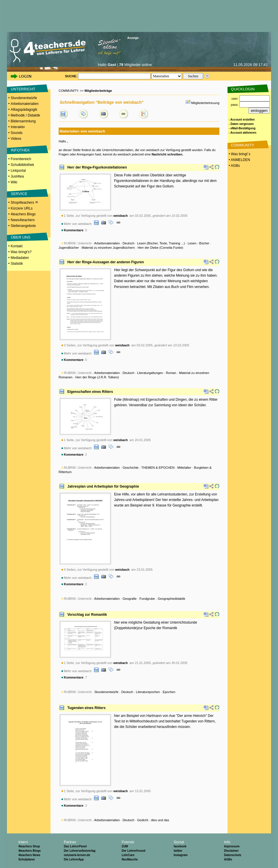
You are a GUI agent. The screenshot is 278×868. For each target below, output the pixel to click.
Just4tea (17, 176)
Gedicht (143, 820)
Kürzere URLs (22, 208)
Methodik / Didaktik (25, 115)
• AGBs (234, 166)
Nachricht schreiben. (167, 154)
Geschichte (130, 468)
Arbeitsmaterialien (25, 104)
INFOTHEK (20, 150)
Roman (171, 373)
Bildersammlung (23, 121)
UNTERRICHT (23, 89)
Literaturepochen (148, 692)
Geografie (129, 599)
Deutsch (128, 243)
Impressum (232, 846)
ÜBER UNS (20, 237)
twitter (178, 851)
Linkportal (18, 171)
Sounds (17, 133)
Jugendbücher (69, 248)
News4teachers (23, 220)
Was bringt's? (21, 252)
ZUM (125, 846)
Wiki (14, 182)
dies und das (160, 820)
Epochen (169, 692)
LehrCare (128, 855)
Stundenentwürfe (24, 98)
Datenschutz (233, 855)
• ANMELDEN (239, 160)
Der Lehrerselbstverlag (80, 851)
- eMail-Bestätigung (242, 128)
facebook (180, 846)
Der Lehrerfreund (133, 851)
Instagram (180, 855)
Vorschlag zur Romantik (87, 615)
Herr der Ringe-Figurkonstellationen (97, 167)
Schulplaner (27, 859)
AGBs (228, 859)
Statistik (17, 264)
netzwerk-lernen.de (77, 855)
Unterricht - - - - (132, 599)
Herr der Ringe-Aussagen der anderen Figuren (106, 262)
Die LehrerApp (74, 859)
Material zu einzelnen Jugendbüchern (108, 248)
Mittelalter (184, 468)
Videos (16, 139)
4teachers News (29, 855)
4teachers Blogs (23, 214)
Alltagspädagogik (24, 110)
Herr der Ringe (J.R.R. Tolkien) (97, 377)
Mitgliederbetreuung (205, 103)
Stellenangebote (23, 226)
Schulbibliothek (22, 165)
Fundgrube (147, 599)
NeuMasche (130, 859)
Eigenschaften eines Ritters (90, 392)
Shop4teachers (24, 203)
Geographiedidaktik (172, 599)
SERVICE (19, 194)
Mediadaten (20, 258)
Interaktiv (18, 127)
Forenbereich (21, 159)
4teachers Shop (29, 846)
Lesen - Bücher (199, 243)
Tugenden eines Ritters (86, 708)
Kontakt (17, 246)
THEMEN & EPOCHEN (158, 468)
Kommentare (74, 230)
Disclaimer (231, 851)
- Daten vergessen (241, 124)
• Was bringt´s (239, 154)
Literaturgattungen (150, 373)
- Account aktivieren (242, 133)
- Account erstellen (242, 120)
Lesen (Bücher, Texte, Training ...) (161, 243)
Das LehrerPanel (75, 846)
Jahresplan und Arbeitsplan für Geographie (103, 486)
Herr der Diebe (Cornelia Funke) (160, 248)
